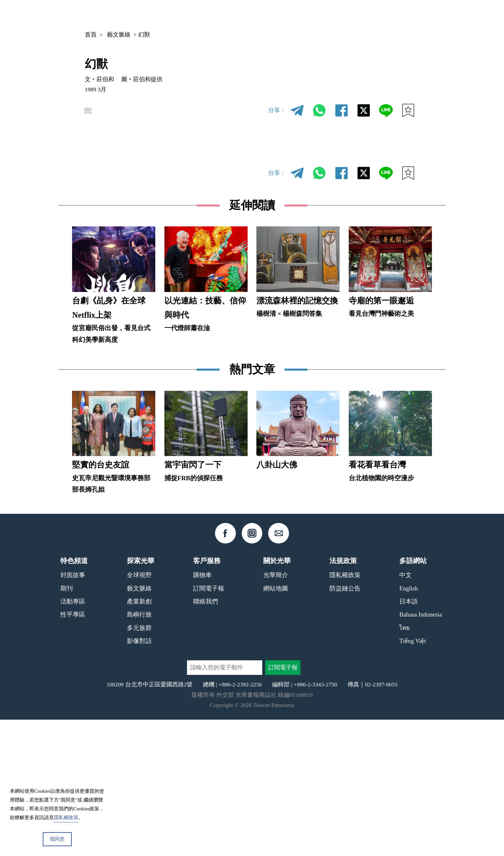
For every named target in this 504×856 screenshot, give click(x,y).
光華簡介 (276, 711)
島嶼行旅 (139, 751)
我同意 (57, 839)
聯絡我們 (206, 737)
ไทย (405, 764)
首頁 (91, 35)
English (409, 724)
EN (92, 110)
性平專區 (73, 751)
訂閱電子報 (209, 724)
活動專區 (73, 737)
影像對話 (139, 777)
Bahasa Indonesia (420, 751)
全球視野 (139, 711)
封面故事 (73, 711)
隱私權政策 (345, 711)
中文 (392, 15)
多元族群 (139, 764)
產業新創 (139, 737)
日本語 (409, 737)
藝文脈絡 (119, 35)
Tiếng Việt (412, 777)
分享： (277, 110)
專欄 (359, 14)
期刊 (335, 14)
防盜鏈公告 (345, 724)
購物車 (202, 711)
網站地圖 (276, 724)
